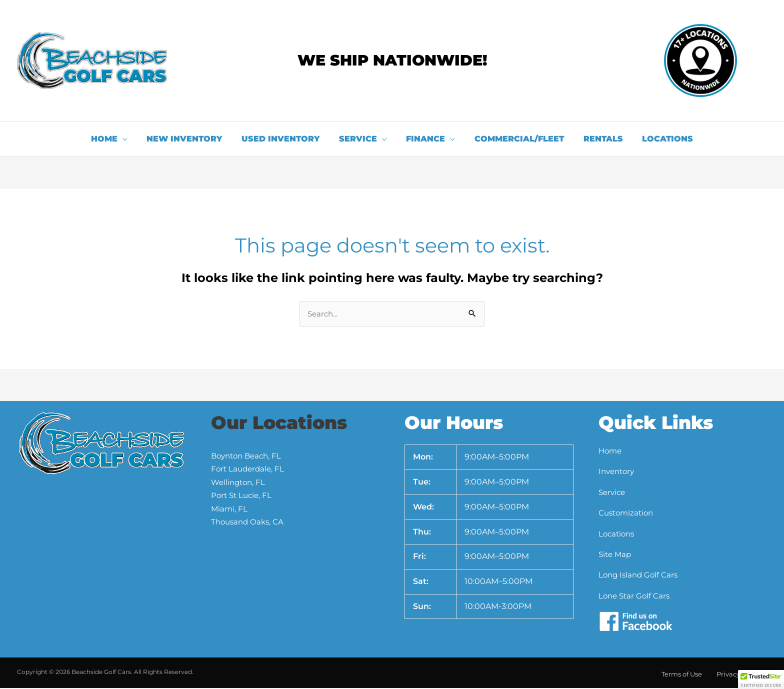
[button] (761, 679)
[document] (392, 344)
